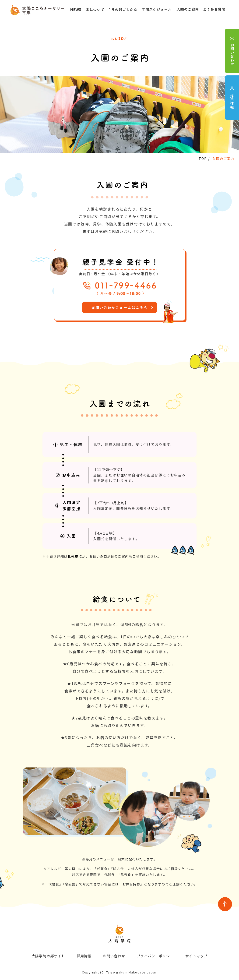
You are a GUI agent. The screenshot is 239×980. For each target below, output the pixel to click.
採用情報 (84, 956)
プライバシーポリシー (155, 956)
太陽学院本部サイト (48, 956)
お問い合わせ (114, 956)
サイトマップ (196, 956)
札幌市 (73, 556)
